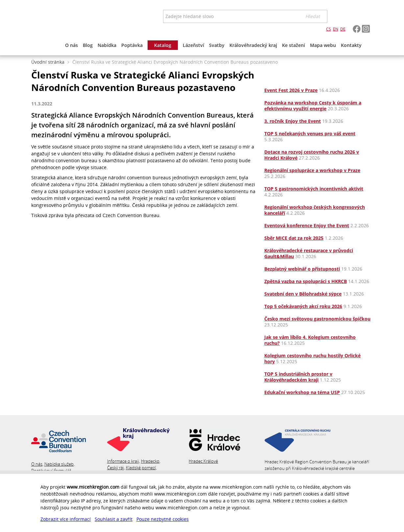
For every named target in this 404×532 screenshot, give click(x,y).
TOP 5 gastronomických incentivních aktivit (314, 189)
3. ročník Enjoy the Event (293, 121)
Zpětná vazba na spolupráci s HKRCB (306, 281)
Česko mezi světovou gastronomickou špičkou (317, 319)
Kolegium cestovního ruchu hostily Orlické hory (312, 358)
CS (329, 29)
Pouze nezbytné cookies (163, 519)
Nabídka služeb (59, 464)
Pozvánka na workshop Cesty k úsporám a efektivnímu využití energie (313, 106)
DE (343, 29)
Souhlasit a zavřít (114, 519)
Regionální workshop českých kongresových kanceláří (315, 210)
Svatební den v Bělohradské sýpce (303, 294)
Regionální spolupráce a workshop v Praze (312, 170)
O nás (37, 464)
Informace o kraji (123, 461)
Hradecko (150, 461)
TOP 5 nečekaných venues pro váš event (310, 133)
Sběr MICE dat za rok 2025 (294, 238)
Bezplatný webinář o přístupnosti (302, 269)
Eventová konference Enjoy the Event (307, 225)
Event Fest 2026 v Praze (291, 90)
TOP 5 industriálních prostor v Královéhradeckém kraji (298, 377)
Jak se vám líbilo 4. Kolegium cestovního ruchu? (310, 340)
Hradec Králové (203, 461)
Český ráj (116, 468)
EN (336, 29)
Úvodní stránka (48, 62)
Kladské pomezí (141, 468)
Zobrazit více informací (66, 519)
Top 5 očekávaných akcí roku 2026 (303, 306)
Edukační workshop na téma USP (302, 392)
